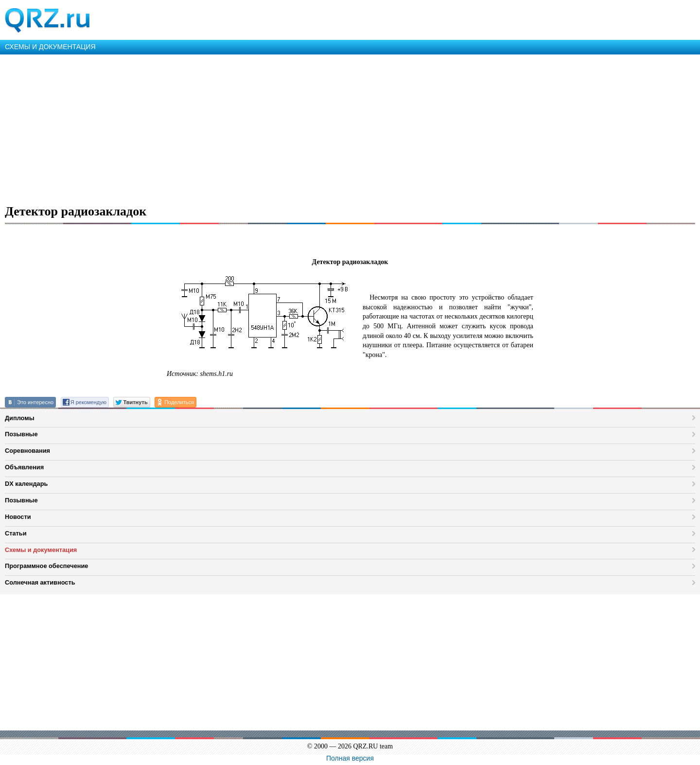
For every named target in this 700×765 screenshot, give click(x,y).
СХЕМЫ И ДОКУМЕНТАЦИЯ (50, 47)
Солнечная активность (40, 582)
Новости (18, 517)
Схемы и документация (41, 550)
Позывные (21, 434)
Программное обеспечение (46, 566)
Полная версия (350, 758)
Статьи (16, 533)
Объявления (24, 467)
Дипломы (20, 418)
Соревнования (27, 451)
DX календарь (26, 484)
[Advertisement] (292, 127)
